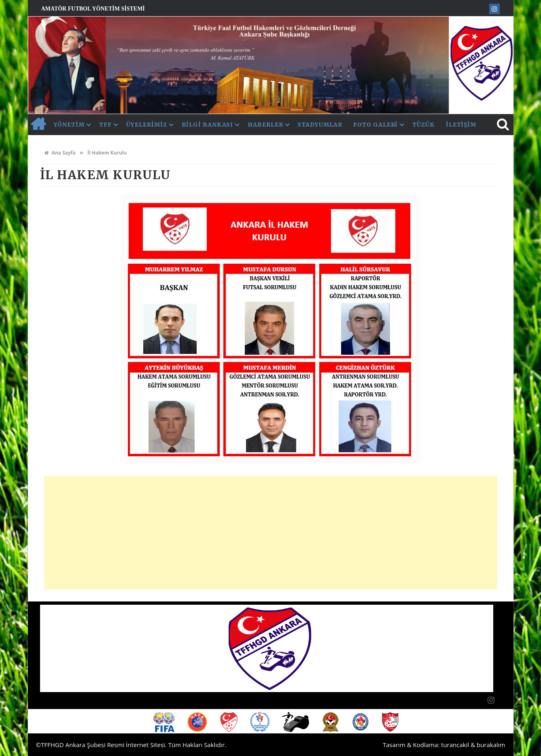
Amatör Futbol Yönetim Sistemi (93, 9)
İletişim (461, 125)
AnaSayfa (38, 125)
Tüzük (423, 125)
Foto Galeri (376, 125)
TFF (105, 125)
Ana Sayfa (60, 153)
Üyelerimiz (147, 125)
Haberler (265, 125)
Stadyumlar (320, 125)
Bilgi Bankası (208, 125)
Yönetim (69, 125)
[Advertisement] (271, 533)
